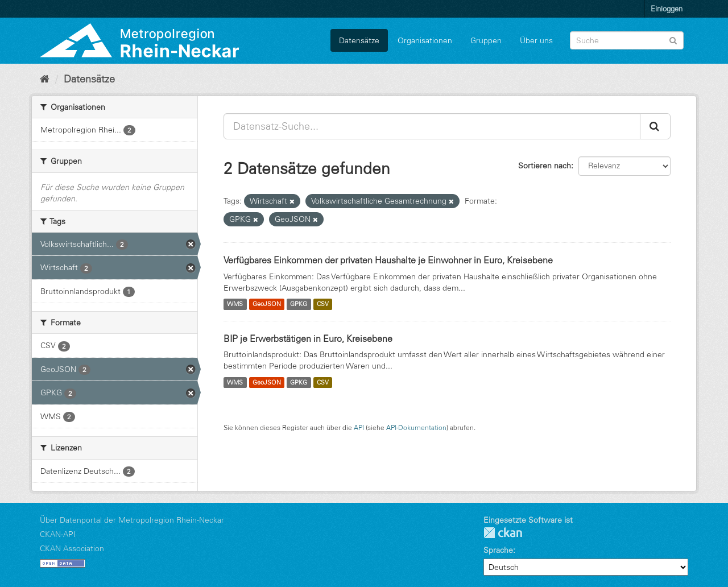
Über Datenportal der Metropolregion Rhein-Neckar (132, 520)
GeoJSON (267, 304)
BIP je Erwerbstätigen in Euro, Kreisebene (308, 338)
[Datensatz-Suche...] (432, 126)
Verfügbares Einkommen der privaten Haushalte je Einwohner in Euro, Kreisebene (388, 260)
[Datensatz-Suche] (627, 40)
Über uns (536, 40)
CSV (323, 304)
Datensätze (359, 40)
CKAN (503, 533)
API (359, 427)
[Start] (45, 79)
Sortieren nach (545, 166)
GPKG (299, 304)
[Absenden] (673, 40)
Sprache (498, 550)
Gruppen (486, 40)
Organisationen (425, 40)
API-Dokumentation (416, 427)
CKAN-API (58, 534)
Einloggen (667, 9)
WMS (235, 304)
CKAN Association (72, 548)
